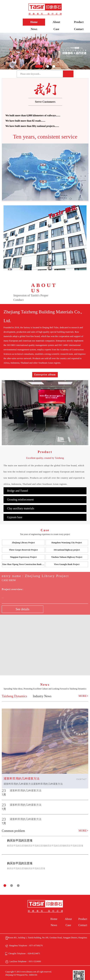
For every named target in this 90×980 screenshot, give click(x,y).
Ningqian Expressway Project (23, 550)
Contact (79, 29)
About (56, 22)
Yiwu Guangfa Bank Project (67, 557)
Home (34, 22)
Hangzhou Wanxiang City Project (67, 535)
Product (79, 22)
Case (56, 29)
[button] (39, 66)
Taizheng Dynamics (14, 689)
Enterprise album (45, 375)
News (34, 29)
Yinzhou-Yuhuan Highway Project (67, 550)
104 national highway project (67, 543)
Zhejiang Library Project (23, 535)
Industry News (42, 689)
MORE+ (83, 689)
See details (22, 602)
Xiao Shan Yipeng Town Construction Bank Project (23, 557)
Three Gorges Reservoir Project (23, 543)
